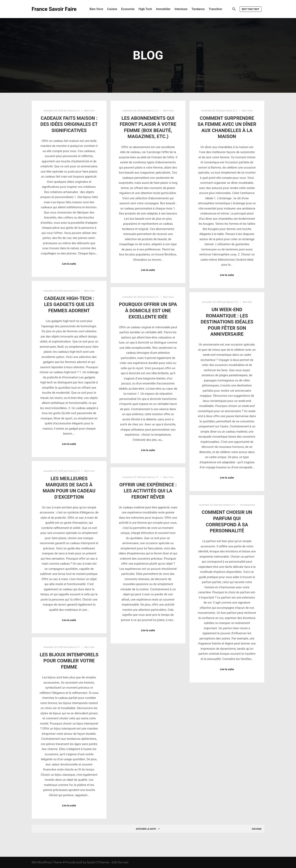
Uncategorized (247, 505)
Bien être (247, 302)
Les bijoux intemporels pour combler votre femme (69, 661)
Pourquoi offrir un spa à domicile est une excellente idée (148, 311)
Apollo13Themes (98, 862)
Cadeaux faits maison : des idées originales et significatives (69, 124)
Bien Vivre (90, 111)
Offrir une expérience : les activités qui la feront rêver (148, 491)
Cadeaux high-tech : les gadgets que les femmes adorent (69, 304)
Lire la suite (69, 264)
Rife (34, 862)
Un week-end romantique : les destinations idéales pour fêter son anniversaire (227, 322)
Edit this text (250, 9)
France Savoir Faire (52, 9)
